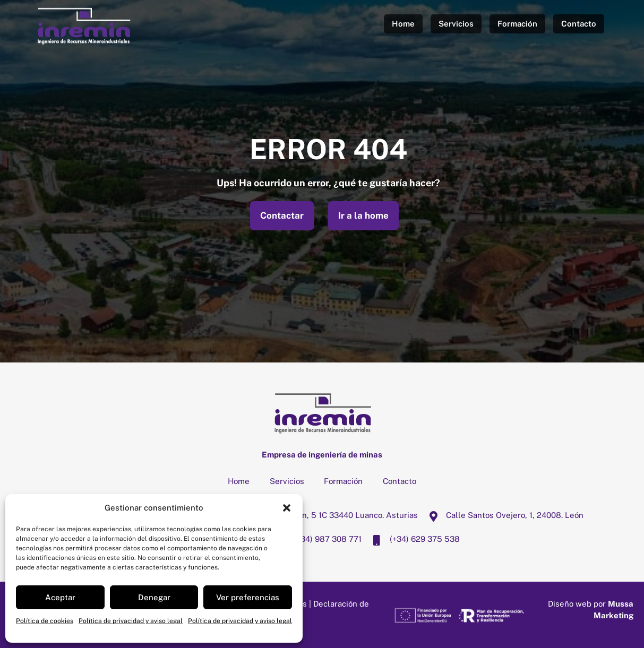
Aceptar (60, 597)
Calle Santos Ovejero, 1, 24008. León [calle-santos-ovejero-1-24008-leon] (503, 515)
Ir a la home (363, 215)
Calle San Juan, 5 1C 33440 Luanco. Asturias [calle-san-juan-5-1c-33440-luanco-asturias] (323, 515)
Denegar (154, 597)
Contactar (282, 215)
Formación (517, 24)
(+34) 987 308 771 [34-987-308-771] (316, 539)
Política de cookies (45, 621)
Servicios (456, 24)
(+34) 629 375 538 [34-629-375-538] (413, 539)
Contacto (579, 24)
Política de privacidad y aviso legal (131, 621)
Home (403, 24)
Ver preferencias (248, 597)
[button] (287, 508)
